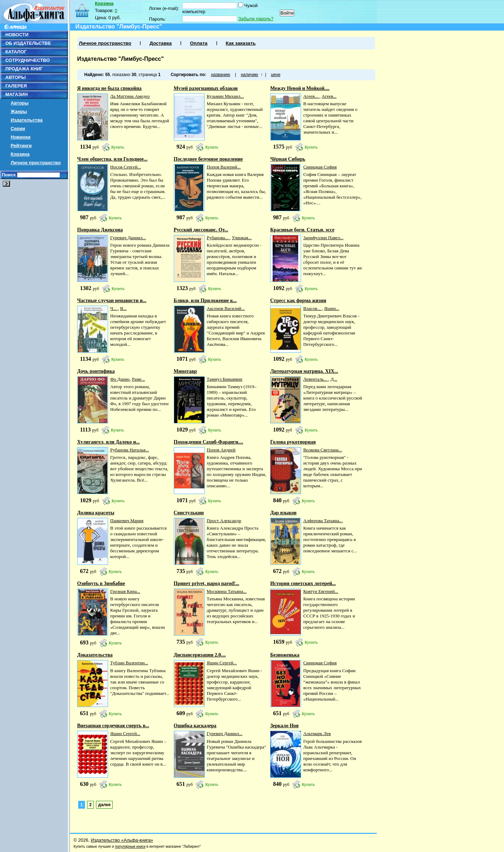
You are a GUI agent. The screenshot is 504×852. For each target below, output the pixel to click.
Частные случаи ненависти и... (112, 301)
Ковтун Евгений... (321, 591)
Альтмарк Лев (317, 733)
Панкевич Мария (127, 521)
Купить (118, 147)
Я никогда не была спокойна (109, 88)
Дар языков (283, 513)
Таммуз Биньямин (225, 379)
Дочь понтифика (96, 371)
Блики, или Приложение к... (205, 301)
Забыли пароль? (256, 19)
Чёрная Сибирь (288, 159)
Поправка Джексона (100, 230)
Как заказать (241, 43)
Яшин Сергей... (222, 663)
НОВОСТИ (17, 35)
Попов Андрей (221, 450)
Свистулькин (189, 513)
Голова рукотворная (293, 442)
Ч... (114, 308)
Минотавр (186, 371)
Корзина (20, 154)
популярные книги (130, 846)
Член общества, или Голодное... (112, 159)
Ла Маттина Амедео (130, 96)
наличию (249, 75)
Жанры (19, 111)
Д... (334, 379)
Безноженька (285, 655)
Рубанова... (218, 238)
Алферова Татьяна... (323, 521)
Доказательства (95, 655)
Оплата (199, 43)
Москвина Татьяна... (227, 591)
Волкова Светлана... (323, 450)
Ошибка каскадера (195, 726)
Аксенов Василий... (226, 308)
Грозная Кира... (125, 591)
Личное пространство (36, 163)
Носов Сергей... (126, 167)
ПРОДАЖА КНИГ (24, 69)
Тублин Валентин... (129, 663)
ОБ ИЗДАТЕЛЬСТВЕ (28, 43)
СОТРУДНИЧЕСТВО (28, 60)
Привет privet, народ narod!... (207, 583)
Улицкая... (242, 238)
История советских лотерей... (303, 583)
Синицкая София (320, 167)
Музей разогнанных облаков (206, 88)
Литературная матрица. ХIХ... (304, 371)
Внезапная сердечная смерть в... (113, 726)
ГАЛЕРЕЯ (16, 86)
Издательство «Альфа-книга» (122, 840)
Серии (18, 128)
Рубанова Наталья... (130, 450)
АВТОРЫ (15, 77)
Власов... (312, 308)
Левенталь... (316, 379)
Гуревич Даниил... (128, 238)
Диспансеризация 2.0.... (200, 655)
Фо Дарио (120, 379)
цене (276, 75)
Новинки (21, 137)
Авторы (20, 103)
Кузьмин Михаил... (225, 96)
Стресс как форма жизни (298, 301)
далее (104, 805)
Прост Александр (224, 521)
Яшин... (332, 308)
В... (123, 308)
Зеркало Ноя (284, 726)
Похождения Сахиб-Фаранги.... (208, 442)
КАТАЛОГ (16, 52)
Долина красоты (96, 513)
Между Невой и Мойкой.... (300, 88)
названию (221, 75)
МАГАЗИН (17, 94)
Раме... (138, 379)
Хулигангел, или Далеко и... (108, 442)
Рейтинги (21, 146)
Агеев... (311, 96)
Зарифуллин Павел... (323, 238)
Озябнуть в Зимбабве (101, 583)
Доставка (161, 43)
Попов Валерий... (224, 167)
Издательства (27, 120)
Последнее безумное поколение (208, 159)
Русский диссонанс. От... (201, 230)
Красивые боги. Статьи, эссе (302, 230)
